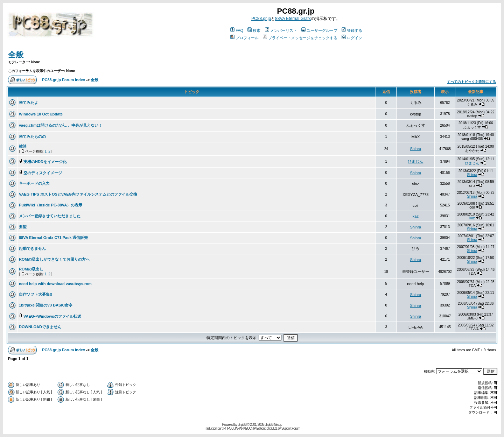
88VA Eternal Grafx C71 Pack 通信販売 (53, 238)
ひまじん (415, 161)
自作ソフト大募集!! (36, 294)
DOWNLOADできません (40, 327)
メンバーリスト (281, 30)
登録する (352, 30)
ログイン (352, 38)
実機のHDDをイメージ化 (45, 162)
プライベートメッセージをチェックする (300, 38)
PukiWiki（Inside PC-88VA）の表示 (51, 205)
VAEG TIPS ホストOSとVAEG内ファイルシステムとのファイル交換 (78, 194)
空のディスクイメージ (43, 173)
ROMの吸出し (31, 269)
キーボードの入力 (34, 183)
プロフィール (244, 38)
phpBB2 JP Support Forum (283, 428)
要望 (23, 227)
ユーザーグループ (319, 30)
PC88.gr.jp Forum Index (64, 80)
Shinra (415, 149)
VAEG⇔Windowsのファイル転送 (52, 316)
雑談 (23, 146)
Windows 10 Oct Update (41, 114)
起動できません (32, 248)
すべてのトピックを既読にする (471, 82)
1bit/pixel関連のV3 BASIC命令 (46, 305)
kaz (416, 216)
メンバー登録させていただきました (50, 216)
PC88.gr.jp (261, 19)
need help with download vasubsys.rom (55, 284)
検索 (254, 30)
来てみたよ (29, 103)
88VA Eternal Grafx (293, 19)
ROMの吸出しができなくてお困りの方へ (54, 259)
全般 (16, 55)
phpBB (242, 425)
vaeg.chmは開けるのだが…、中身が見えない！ (61, 125)
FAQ (237, 30)
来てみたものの (32, 136)
